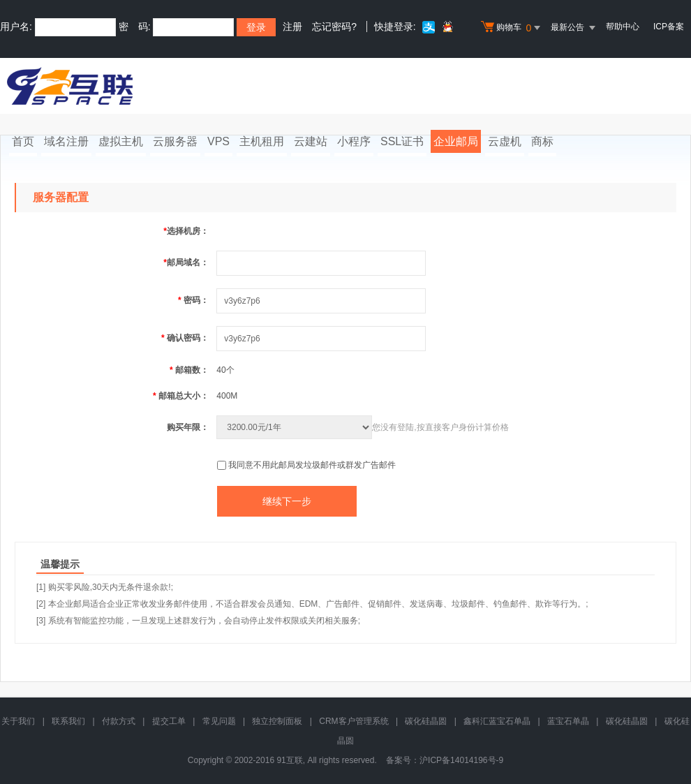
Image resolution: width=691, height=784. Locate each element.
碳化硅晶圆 (426, 721)
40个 (225, 370)
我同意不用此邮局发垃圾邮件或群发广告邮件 (312, 465)
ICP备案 (669, 27)
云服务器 (175, 141)
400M (227, 396)
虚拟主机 (121, 141)
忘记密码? (334, 27)
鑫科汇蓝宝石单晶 (497, 721)
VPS (218, 141)
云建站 (311, 141)
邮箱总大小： (181, 396)
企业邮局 (456, 141)
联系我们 (68, 721)
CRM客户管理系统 (354, 721)
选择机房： (186, 231)
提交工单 (169, 721)
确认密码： (185, 338)
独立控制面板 (277, 721)
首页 (23, 141)
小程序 (354, 141)
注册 (292, 27)
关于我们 (18, 721)
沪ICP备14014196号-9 (461, 760)
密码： (193, 300)
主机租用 (262, 141)
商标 (542, 141)
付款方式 (119, 721)
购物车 (512, 28)
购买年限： (188, 427)
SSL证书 (402, 141)
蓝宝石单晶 (568, 721)
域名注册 (66, 141)
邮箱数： (189, 370)
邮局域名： (186, 262)
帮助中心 (623, 27)
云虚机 (505, 141)
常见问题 (219, 721)
